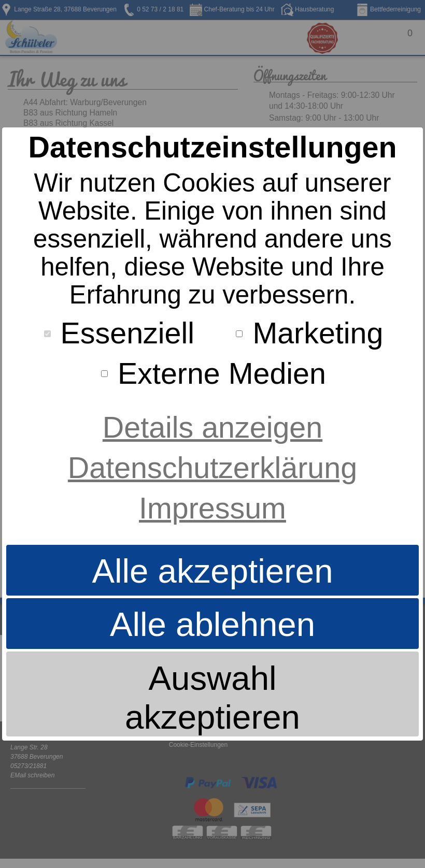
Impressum (212, 508)
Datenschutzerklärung (212, 468)
